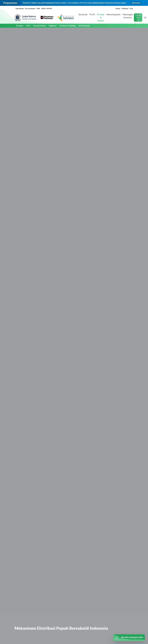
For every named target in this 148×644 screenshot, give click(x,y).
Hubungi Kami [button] (138, 17)
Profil (92, 15)
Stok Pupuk (84, 26)
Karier (118, 9)
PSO (28, 26)
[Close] (146, 3)
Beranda (83, 15)
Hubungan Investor (128, 16)
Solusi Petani (40, 26)
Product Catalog (68, 26)
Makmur (53, 26)
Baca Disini (136, 3)
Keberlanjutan (114, 15)
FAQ (131, 9)
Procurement (30, 9)
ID (145, 18)
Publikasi (125, 9)
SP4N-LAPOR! (47, 9)
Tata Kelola (19, 9)
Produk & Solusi (101, 18)
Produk (20, 26)
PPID (38, 9)
